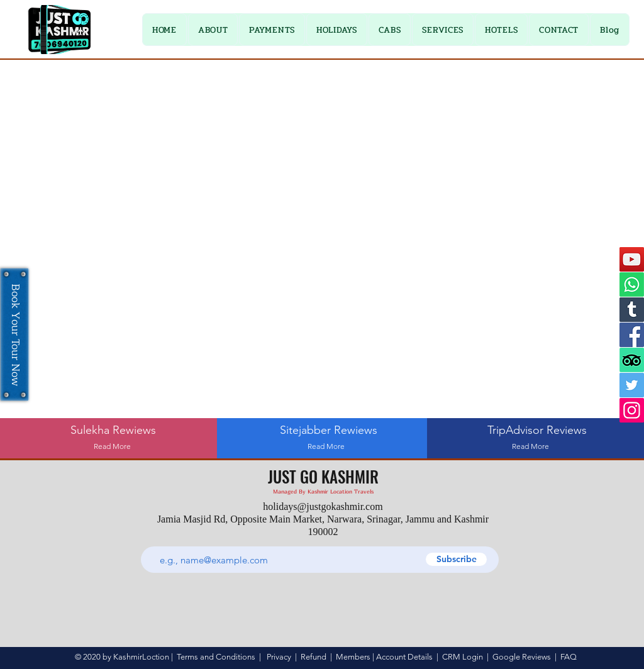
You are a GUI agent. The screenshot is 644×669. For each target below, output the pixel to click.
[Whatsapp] (632, 285)
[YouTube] (632, 259)
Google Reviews (522, 657)
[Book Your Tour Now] (14, 335)
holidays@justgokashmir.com (323, 506)
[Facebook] (632, 335)
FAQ (569, 657)
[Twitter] (632, 385)
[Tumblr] (632, 310)
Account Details (404, 657)
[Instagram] (632, 410)
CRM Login (463, 657)
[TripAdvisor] (632, 360)
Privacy (279, 657)
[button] (272, 30)
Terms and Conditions (216, 657)
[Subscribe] (456, 559)
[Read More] (112, 447)
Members (353, 657)
